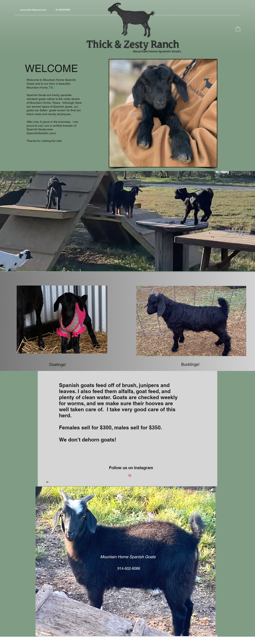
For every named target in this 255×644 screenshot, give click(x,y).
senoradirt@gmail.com (33, 10)
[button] (238, 29)
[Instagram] (130, 476)
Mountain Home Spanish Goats (128, 557)
